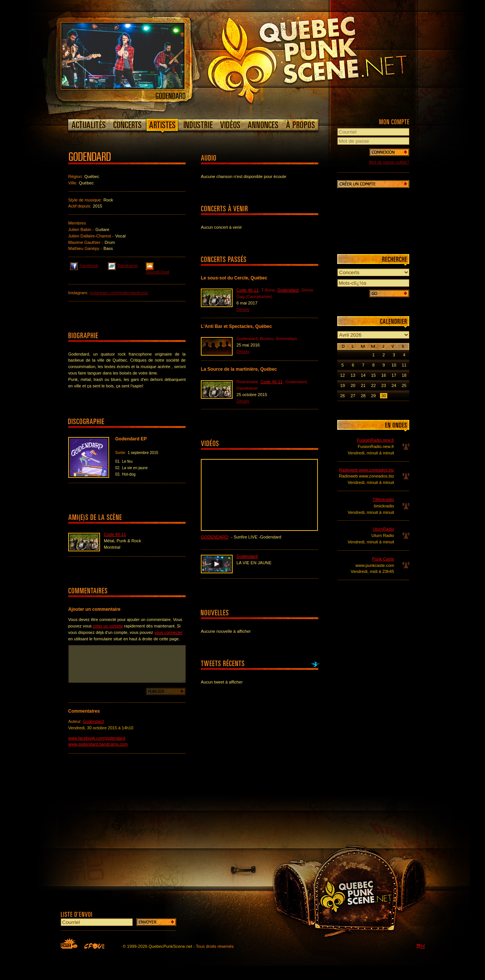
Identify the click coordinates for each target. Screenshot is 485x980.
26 (343, 396)
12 (343, 375)
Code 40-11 (115, 534)
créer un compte (108, 626)
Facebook (84, 265)
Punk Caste (383, 559)
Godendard (93, 721)
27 (353, 396)
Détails (243, 309)
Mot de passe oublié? (389, 162)
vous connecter (168, 632)
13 (353, 375)
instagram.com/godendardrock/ (119, 293)
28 (363, 396)
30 (383, 396)
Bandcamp (123, 265)
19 (343, 385)
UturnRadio (383, 529)
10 (394, 365)
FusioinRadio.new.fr (375, 440)
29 (373, 396)
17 (394, 375)
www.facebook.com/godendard (97, 738)
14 (363, 375)
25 (404, 385)
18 (404, 375)
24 (394, 385)
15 (373, 375)
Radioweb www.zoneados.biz (366, 470)
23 (383, 385)
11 (404, 365)
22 (373, 385)
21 (363, 385)
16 (383, 375)
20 (353, 385)
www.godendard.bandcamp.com (98, 744)
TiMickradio (383, 499)
